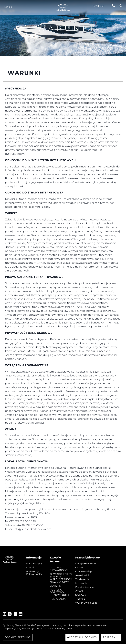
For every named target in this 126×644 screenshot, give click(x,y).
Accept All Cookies (82, 638)
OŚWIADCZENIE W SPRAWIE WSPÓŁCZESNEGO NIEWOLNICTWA (61, 578)
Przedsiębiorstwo (85, 587)
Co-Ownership (84, 571)
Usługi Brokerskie (85, 564)
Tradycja (80, 599)
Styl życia (81, 595)
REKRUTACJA (58, 599)
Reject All (111, 638)
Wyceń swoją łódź (86, 603)
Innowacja (81, 583)
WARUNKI (56, 586)
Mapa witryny (34, 564)
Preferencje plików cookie (34, 573)
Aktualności (82, 575)
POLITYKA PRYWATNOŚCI (59, 569)
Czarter (79, 567)
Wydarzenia (82, 579)
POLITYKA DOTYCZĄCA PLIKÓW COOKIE (60, 592)
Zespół (79, 591)
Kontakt (98, 6)
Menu (8, 7)
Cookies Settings (18, 638)
